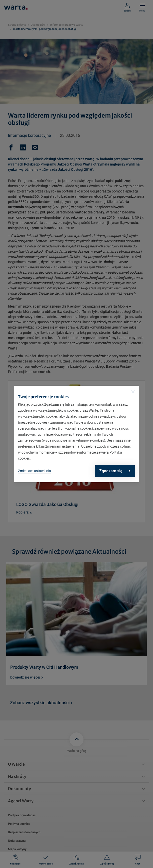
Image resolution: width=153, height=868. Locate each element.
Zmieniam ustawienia (34, 471)
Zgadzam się (115, 471)
